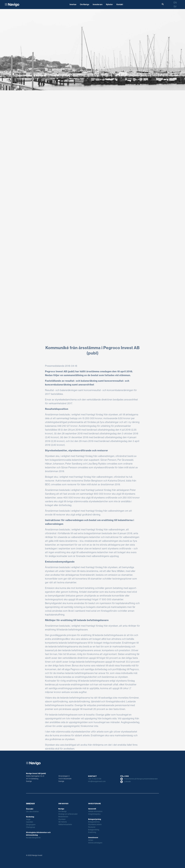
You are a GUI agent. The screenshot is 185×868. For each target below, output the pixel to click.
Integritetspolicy (94, 814)
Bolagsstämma (94, 822)
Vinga (28, 819)
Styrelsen (62, 819)
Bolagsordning (94, 830)
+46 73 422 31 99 (95, 779)
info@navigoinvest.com (97, 781)
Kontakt (120, 4)
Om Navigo (85, 4)
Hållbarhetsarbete (65, 824)
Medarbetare (63, 817)
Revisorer (92, 827)
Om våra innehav (32, 812)
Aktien (91, 840)
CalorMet (30, 822)
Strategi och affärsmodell (68, 814)
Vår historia (63, 822)
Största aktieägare (95, 843)
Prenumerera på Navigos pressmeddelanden (139, 779)
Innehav (73, 4)
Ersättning (92, 832)
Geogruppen (31, 825)
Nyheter (109, 4)
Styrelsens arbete (95, 824)
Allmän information (95, 811)
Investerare (98, 4)
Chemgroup (31, 827)
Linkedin (126, 781)
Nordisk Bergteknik (33, 838)
